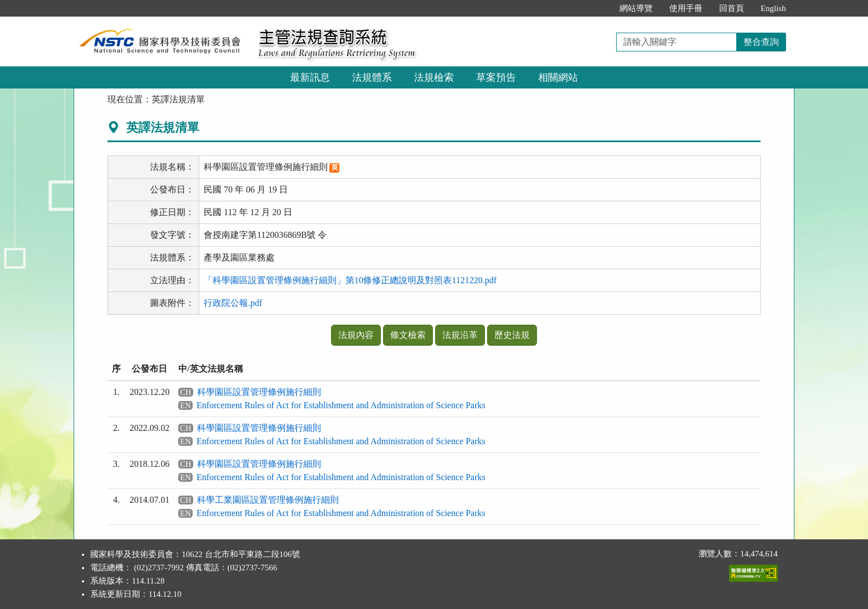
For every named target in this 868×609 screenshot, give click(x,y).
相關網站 (558, 77)
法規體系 (372, 77)
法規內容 (356, 335)
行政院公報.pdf (233, 303)
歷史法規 (512, 335)
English (773, 8)
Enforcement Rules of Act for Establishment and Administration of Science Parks (341, 405)
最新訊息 (310, 77)
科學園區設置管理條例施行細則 (259, 392)
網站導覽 (636, 8)
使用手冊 (686, 8)
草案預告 (496, 77)
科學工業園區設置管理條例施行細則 (268, 500)
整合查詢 (761, 42)
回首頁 (732, 8)
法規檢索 (434, 77)
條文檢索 (408, 335)
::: (599, 8)
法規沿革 (460, 335)
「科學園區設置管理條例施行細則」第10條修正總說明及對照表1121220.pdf (350, 280)
